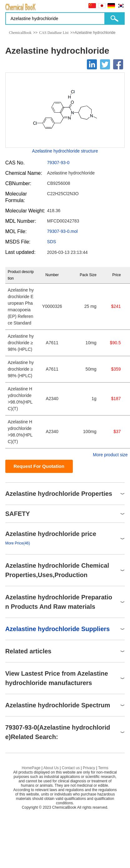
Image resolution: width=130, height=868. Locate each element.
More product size (110, 455)
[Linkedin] (92, 64)
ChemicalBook (20, 33)
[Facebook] (118, 64)
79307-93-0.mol (62, 231)
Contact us (71, 768)
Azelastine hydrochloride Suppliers (58, 629)
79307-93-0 (58, 163)
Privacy (89, 768)
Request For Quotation (39, 466)
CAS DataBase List (54, 33)
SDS (52, 242)
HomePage (31, 768)
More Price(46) (18, 543)
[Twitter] (105, 64)
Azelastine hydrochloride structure (65, 151)
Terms (103, 768)
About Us (51, 768)
